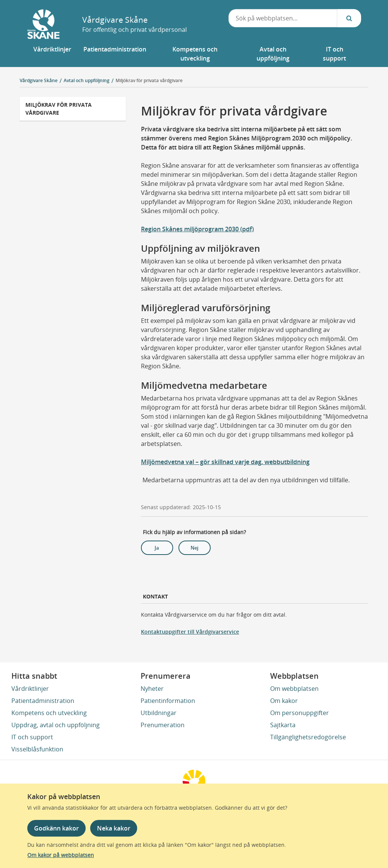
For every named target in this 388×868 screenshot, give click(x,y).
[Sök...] (349, 18)
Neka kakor (114, 828)
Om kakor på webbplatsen (61, 855)
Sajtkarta (283, 725)
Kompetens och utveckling (49, 713)
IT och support (32, 737)
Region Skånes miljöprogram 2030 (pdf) (197, 229)
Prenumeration (163, 725)
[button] (52, 54)
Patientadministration (43, 701)
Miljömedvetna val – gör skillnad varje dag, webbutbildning (225, 462)
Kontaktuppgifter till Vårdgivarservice (190, 632)
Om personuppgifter (300, 713)
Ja (157, 548)
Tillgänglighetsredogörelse (308, 737)
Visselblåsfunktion (37, 749)
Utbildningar (159, 713)
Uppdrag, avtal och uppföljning (56, 725)
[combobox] (283, 18)
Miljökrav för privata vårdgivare (149, 80)
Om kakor (284, 701)
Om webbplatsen (294, 689)
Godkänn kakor (56, 828)
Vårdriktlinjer (30, 689)
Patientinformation (168, 701)
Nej (195, 548)
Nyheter (152, 689)
